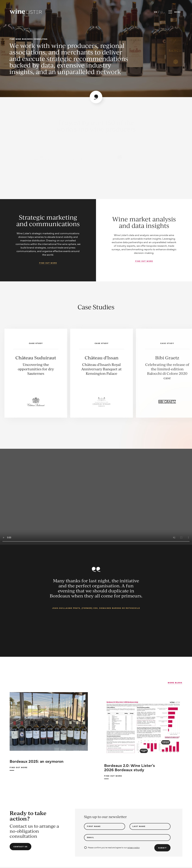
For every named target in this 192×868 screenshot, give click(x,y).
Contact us (20, 847)
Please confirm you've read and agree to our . (112, 847)
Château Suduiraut (36, 358)
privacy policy (133, 847)
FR (162, 12)
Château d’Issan (102, 358)
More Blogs (175, 683)
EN (156, 12)
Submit (162, 848)
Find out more (48, 263)
